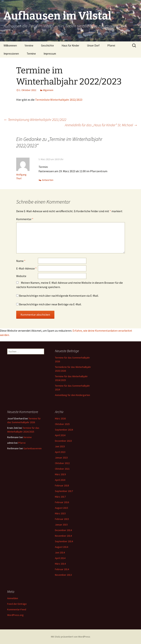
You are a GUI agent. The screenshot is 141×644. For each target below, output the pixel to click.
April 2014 (60, 558)
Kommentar (25, 219)
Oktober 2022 (62, 463)
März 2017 (60, 497)
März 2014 (60, 564)
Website (21, 276)
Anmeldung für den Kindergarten (72, 395)
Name (21, 261)
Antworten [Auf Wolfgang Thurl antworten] (48, 180)
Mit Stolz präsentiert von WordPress (71, 637)
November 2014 (63, 536)
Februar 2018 (62, 485)
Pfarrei (111, 45)
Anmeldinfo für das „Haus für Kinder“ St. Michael (101, 125)
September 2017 (64, 491)
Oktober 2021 (62, 469)
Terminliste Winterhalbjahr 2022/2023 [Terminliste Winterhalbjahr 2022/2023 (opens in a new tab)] (59, 100)
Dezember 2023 (63, 441)
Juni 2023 (60, 446)
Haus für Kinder (70, 45)
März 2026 (60, 418)
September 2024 (64, 430)
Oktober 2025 (62, 424)
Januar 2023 (61, 458)
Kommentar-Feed (17, 609)
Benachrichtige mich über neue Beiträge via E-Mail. (50, 304)
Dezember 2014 (63, 530)
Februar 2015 (62, 519)
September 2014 (64, 541)
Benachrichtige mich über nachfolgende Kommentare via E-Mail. (59, 296)
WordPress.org (15, 615)
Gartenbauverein (33, 448)
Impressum (50, 54)
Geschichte (47, 45)
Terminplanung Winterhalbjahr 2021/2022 (35, 120)
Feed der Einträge (17, 604)
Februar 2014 (62, 569)
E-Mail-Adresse (26, 268)
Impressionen (11, 54)
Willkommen (10, 45)
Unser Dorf (93, 45)
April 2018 (60, 480)
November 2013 (63, 575)
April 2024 (60, 435)
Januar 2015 (61, 525)
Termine (31, 54)
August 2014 (61, 547)
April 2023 (60, 452)
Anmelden (13, 598)
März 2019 (60, 474)
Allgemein (48, 90)
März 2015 (60, 513)
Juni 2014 (60, 552)
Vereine (29, 45)
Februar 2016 (62, 502)
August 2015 (61, 508)
